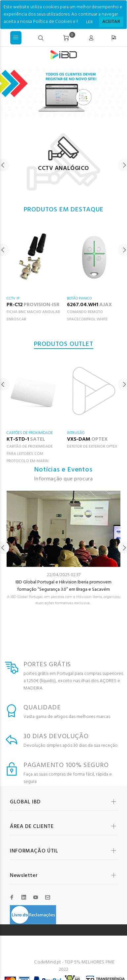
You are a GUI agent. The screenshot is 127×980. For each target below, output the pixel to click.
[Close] (111, 22)
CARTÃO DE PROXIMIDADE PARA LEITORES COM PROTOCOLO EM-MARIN (30, 454)
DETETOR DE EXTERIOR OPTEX (92, 447)
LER (89, 22)
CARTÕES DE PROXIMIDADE (30, 433)
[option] (63, 159)
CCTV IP (13, 299)
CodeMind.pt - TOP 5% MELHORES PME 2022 (74, 966)
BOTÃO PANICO (79, 299)
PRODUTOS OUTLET (64, 344)
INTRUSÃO (76, 433)
